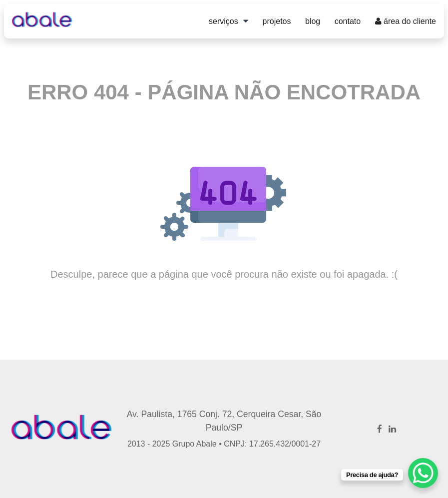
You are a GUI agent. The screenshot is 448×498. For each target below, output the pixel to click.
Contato (348, 21)
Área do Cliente (406, 21)
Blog (313, 21)
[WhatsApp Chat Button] (423, 473)
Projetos (277, 21)
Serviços (224, 21)
